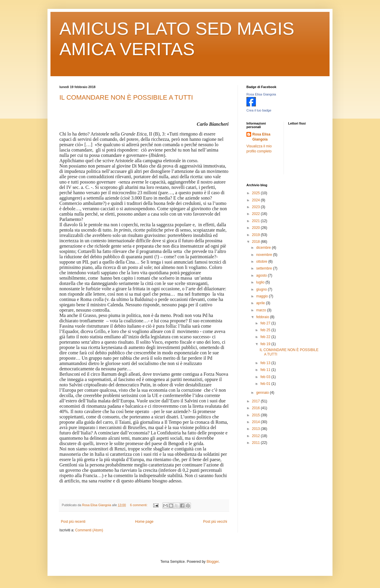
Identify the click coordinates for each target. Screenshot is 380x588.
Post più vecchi (215, 522)
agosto (262, 275)
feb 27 (266, 323)
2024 (256, 200)
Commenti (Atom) (89, 530)
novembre (265, 255)
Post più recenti (73, 522)
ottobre (262, 262)
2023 (256, 207)
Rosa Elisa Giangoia (261, 94)
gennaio (263, 393)
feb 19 (266, 344)
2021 (256, 221)
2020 (256, 228)
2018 (256, 242)
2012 (256, 436)
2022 (256, 214)
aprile (261, 303)
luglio (261, 282)
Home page (144, 522)
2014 (256, 422)
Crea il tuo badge (259, 110)
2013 (256, 429)
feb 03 (266, 377)
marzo (262, 310)
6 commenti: (139, 505)
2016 (256, 408)
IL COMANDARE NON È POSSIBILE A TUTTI (126, 97)
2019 (256, 235)
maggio (263, 296)
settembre (265, 268)
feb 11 (266, 370)
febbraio (263, 317)
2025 (256, 193)
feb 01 (266, 384)
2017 (256, 401)
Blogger (213, 562)
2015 (256, 415)
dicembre (264, 248)
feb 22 (266, 337)
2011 (256, 443)
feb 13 (266, 363)
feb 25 (266, 330)
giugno (262, 289)
